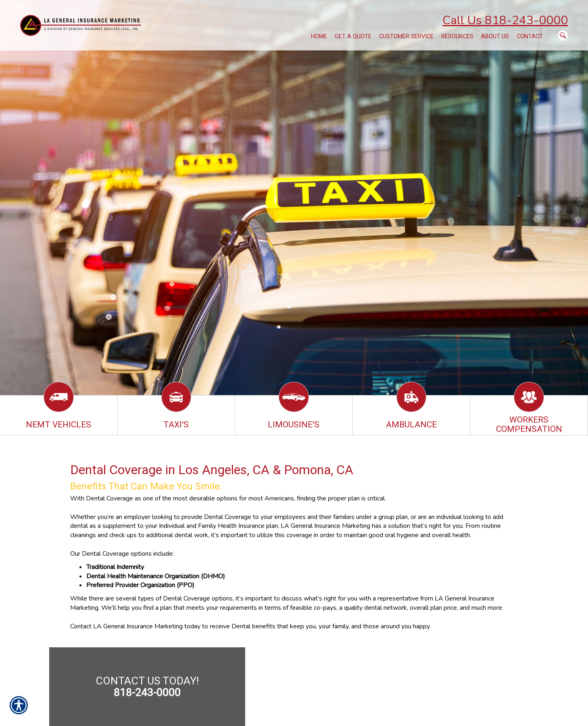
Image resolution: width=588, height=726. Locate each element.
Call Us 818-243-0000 (505, 20)
